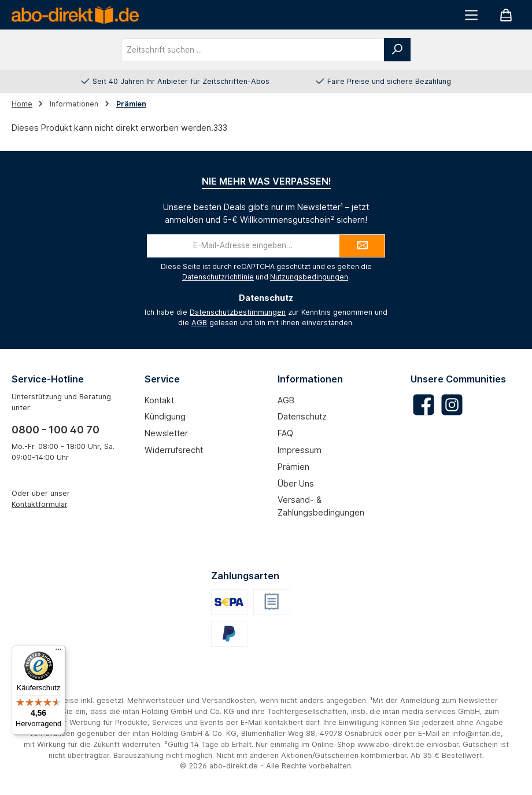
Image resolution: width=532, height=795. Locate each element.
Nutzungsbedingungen (309, 277)
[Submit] (362, 246)
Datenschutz (302, 416)
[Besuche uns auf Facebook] (424, 405)
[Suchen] (397, 50)
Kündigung (165, 416)
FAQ (285, 433)
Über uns (296, 483)
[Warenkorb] (506, 15)
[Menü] (471, 15)
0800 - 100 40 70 (56, 430)
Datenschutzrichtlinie (218, 277)
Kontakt (159, 400)
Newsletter (166, 433)
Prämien (293, 467)
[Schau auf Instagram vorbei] (452, 405)
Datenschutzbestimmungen (238, 312)
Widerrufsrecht (174, 450)
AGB (199, 323)
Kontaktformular (39, 504)
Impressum (300, 450)
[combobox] (253, 50)
